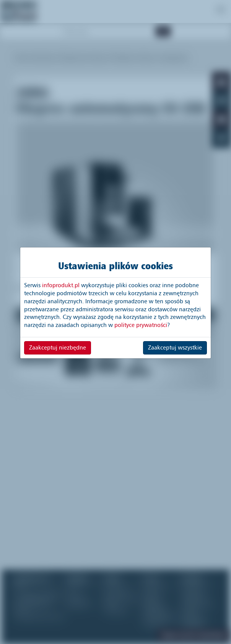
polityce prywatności (141, 325)
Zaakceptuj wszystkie (175, 348)
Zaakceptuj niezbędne (58, 348)
